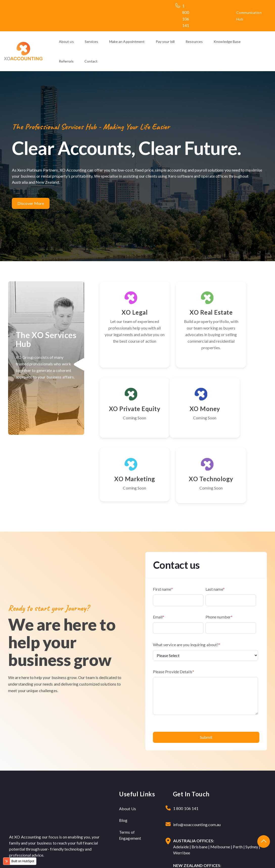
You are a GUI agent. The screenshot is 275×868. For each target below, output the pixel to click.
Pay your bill (165, 42)
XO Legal (125, 312)
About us (66, 42)
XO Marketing (183, 432)
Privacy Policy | (215, 857)
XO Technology (242, 432)
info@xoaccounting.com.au (197, 781)
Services (91, 42)
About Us (128, 765)
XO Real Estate (183, 316)
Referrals (66, 61)
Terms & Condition (245, 857)
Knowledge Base (227, 42)
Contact (91, 61)
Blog (123, 776)
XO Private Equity (242, 316)
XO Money (125, 428)
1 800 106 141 (186, 764)
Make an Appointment (127, 42)
